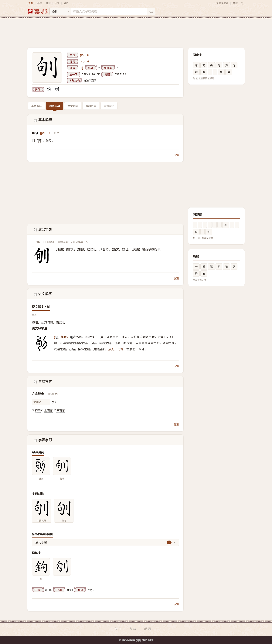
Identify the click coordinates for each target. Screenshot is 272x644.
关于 (118, 629)
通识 (66, 3)
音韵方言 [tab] (91, 106)
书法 (57, 3)
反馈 (176, 155)
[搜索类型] (60, 11)
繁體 (235, 3)
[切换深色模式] (242, 3)
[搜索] (151, 11)
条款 (133, 629)
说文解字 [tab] (73, 106)
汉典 (31, 3)
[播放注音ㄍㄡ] (89, 61)
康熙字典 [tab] (55, 106)
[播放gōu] (88, 55)
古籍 (39, 3)
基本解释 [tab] (36, 106)
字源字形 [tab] (109, 106)
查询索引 (222, 3)
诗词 (48, 3)
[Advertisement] (136, 30)
